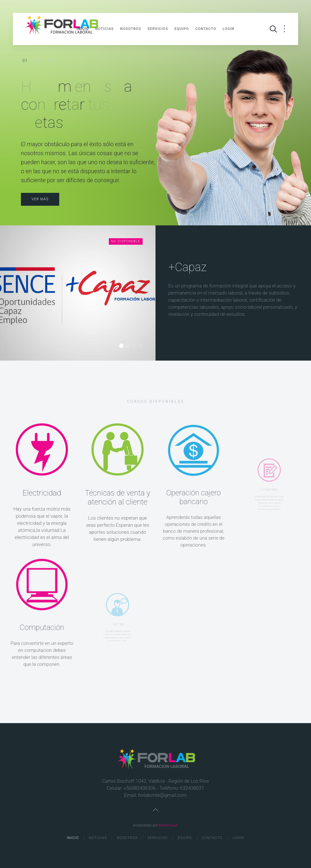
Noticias (104, 29)
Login (229, 29)
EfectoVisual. (169, 825)
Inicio (83, 29)
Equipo (182, 29)
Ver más (40, 199)
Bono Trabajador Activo (142, 346)
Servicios (158, 29)
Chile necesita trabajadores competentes (38, 61)
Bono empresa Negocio (136, 346)
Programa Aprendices (130, 346)
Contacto (206, 29)
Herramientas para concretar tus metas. (25, 61)
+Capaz (123, 346)
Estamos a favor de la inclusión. (51, 61)
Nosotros (131, 29)
